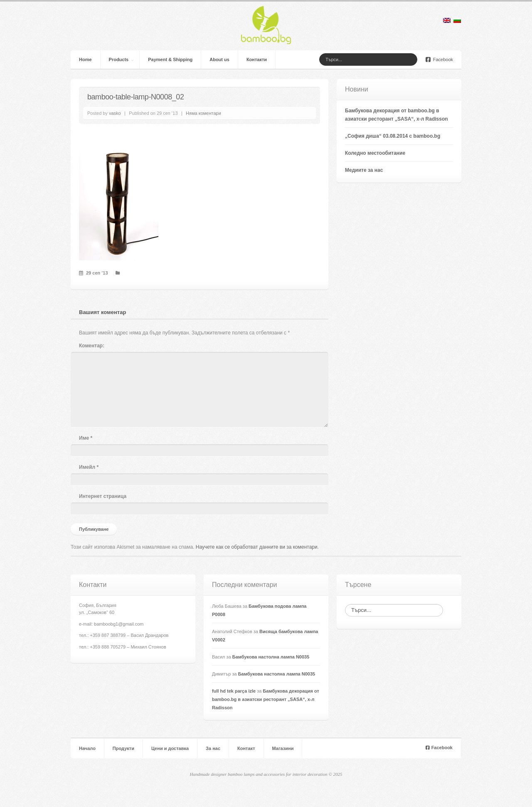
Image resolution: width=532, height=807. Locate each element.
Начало (87, 748)
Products (119, 59)
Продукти (123, 748)
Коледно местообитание (375, 153)
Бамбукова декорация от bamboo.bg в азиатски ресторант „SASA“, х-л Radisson (266, 699)
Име (86, 438)
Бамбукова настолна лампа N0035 (271, 657)
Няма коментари (203, 113)
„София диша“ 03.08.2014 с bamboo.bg (393, 136)
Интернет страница (103, 496)
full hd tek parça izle (234, 691)
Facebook (439, 59)
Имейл (89, 467)
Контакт (246, 748)
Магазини (283, 748)
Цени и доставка (170, 748)
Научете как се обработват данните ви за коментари (257, 547)
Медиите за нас (364, 170)
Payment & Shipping (170, 59)
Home (85, 59)
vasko (115, 113)
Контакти (257, 59)
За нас (213, 748)
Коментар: (92, 346)
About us (219, 59)
